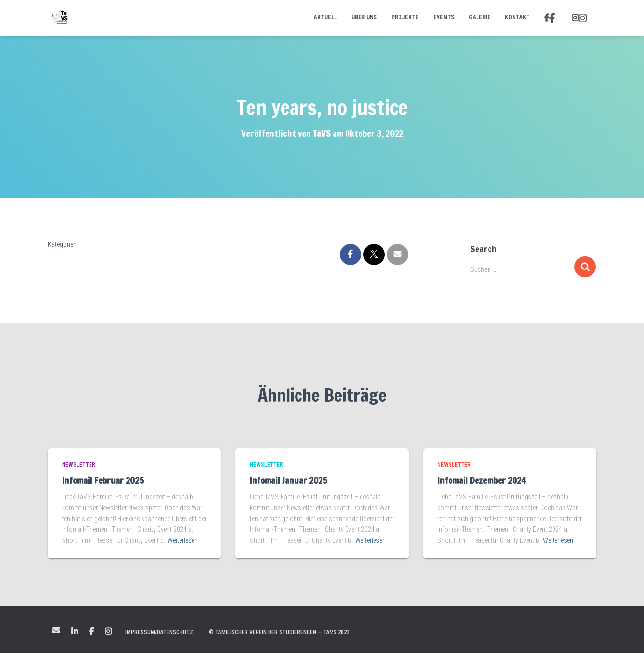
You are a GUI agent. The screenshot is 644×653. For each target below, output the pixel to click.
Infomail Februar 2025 (103, 480)
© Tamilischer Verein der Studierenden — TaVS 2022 (279, 632)
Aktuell (325, 17)
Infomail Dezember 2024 (482, 480)
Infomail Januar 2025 (289, 480)
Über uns (364, 17)
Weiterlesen (183, 540)
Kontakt (517, 17)
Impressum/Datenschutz (159, 632)
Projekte (405, 17)
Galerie (480, 17)
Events (444, 17)
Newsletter (79, 465)
